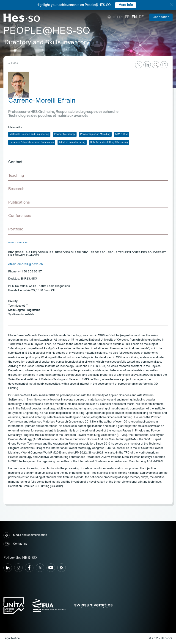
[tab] (88, 162)
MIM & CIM (121, 134)
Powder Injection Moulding (95, 134)
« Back (13, 63)
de (141, 17)
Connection (161, 17)
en (134, 17)
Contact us (15, 544)
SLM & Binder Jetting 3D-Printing (109, 142)
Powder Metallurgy (65, 134)
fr (127, 17)
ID (164, 65)
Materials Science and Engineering (29, 134)
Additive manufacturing (72, 142)
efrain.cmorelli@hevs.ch (26, 264)
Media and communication (25, 535)
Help (114, 17)
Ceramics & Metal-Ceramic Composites (32, 142)
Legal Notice (12, 638)
